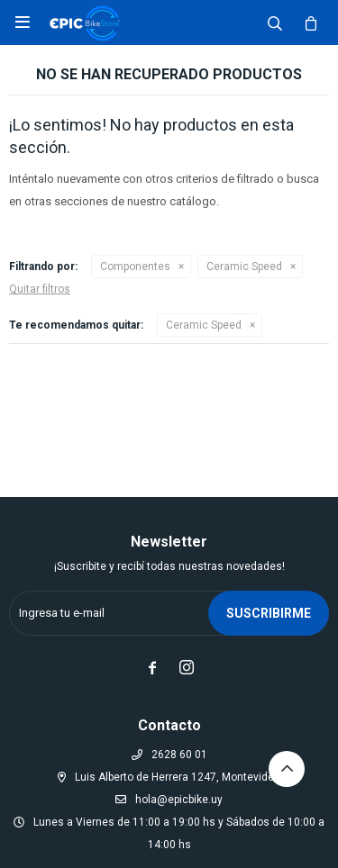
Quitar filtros (40, 289)
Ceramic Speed (244, 267)
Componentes (135, 267)
